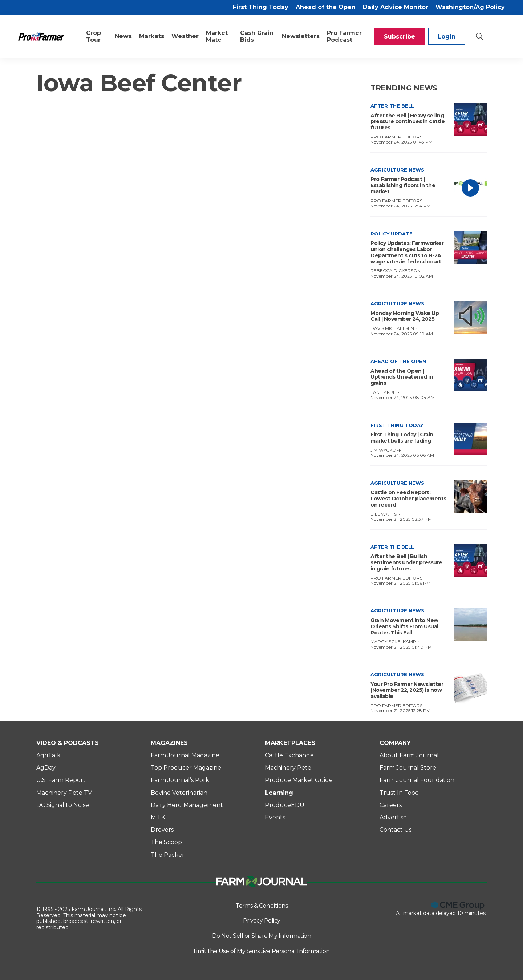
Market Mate (217, 36)
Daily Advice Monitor (396, 7)
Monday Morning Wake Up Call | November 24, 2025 (405, 316)
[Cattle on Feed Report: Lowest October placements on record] (470, 497)
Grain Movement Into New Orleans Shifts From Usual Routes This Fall (404, 626)
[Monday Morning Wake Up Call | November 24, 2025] (470, 317)
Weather (185, 36)
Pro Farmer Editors (396, 137)
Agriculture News (397, 170)
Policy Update (392, 234)
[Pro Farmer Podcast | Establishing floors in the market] (470, 184)
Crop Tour (94, 36)
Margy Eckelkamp (393, 642)
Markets (152, 36)
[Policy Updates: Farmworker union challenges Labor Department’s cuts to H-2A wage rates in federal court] (470, 247)
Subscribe (400, 37)
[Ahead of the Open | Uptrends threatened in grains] (470, 375)
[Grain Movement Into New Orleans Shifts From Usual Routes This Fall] (470, 624)
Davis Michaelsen (392, 328)
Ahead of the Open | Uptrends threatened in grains (402, 377)
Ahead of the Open (326, 7)
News (123, 36)
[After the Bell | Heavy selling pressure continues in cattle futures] (470, 120)
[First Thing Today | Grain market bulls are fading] (470, 439)
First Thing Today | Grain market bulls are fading (402, 438)
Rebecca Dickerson (396, 271)
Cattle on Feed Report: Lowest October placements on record (408, 499)
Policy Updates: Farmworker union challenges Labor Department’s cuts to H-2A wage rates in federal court (407, 252)
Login (447, 37)
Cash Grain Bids (257, 36)
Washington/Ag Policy (470, 7)
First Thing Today (261, 7)
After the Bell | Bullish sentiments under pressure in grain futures (406, 562)
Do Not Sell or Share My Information (262, 936)
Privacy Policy (262, 921)
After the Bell (392, 106)
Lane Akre (383, 392)
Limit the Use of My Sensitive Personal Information (262, 951)
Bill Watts (384, 514)
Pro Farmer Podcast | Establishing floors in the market (403, 185)
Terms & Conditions (261, 906)
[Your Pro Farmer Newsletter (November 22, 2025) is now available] (470, 688)
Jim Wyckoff (386, 450)
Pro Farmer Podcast (344, 36)
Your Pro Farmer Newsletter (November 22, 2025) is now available (407, 690)
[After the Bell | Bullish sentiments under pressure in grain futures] (470, 561)
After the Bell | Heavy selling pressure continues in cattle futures (408, 122)
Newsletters (301, 36)
